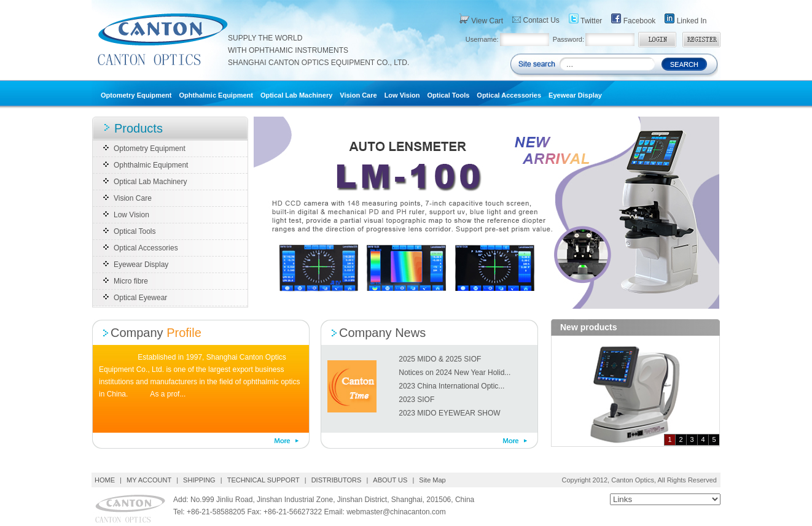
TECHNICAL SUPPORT (264, 480)
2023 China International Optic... (451, 386)
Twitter (585, 19)
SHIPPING (199, 480)
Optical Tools (448, 95)
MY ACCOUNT (149, 480)
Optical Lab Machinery (296, 95)
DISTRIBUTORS (337, 480)
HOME (106, 480)
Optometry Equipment (136, 95)
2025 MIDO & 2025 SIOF (440, 359)
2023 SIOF (416, 400)
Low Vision (402, 95)
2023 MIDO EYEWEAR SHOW (449, 413)
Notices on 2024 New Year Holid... (455, 373)
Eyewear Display (575, 95)
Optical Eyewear (140, 298)
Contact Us (536, 20)
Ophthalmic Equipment (216, 95)
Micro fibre (131, 281)
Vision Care (358, 95)
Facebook (633, 19)
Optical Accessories (509, 95)
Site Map (432, 480)
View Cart (481, 19)
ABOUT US (390, 480)
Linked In (685, 19)
